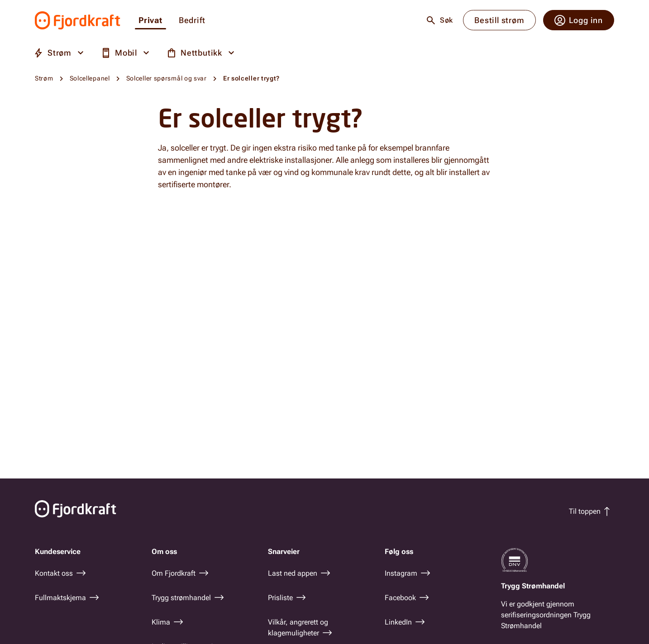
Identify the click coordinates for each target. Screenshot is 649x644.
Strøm (44, 78)
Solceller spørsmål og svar (167, 78)
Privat (150, 21)
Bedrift (192, 21)
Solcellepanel (90, 78)
